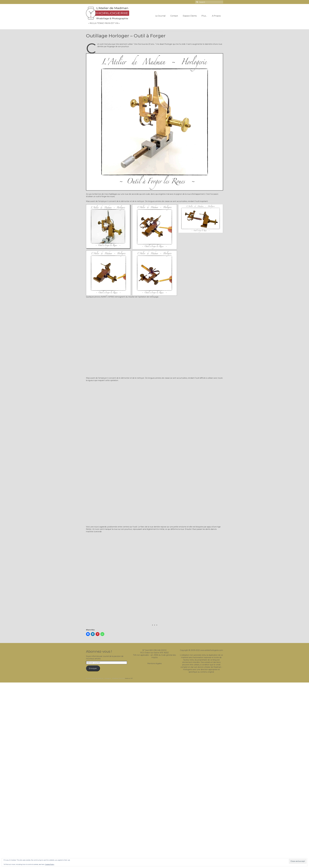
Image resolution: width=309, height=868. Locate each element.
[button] (108, 227)
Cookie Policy (50, 864)
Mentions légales (154, 663)
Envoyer (93, 668)
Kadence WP (129, 678)
